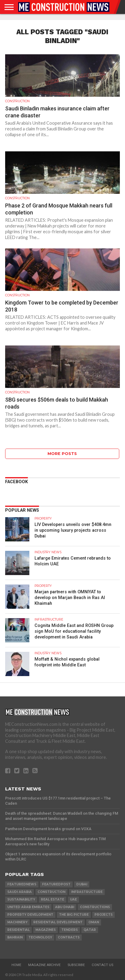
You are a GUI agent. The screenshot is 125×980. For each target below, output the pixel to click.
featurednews (22, 884)
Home (16, 965)
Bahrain (15, 937)
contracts (69, 937)
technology (40, 937)
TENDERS (70, 930)
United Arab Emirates (28, 907)
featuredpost (56, 884)
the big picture (74, 915)
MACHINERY (17, 922)
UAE (73, 899)
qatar (90, 930)
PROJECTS (104, 915)
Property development (30, 915)
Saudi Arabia (20, 892)
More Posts (62, 454)
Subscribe (76, 965)
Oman (94, 922)
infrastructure (87, 892)
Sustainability (21, 899)
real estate (53, 899)
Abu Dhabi (65, 907)
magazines (46, 930)
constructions (95, 907)
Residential (18, 930)
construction (51, 892)
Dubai (82, 884)
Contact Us (102, 965)
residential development (58, 922)
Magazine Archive (44, 965)
